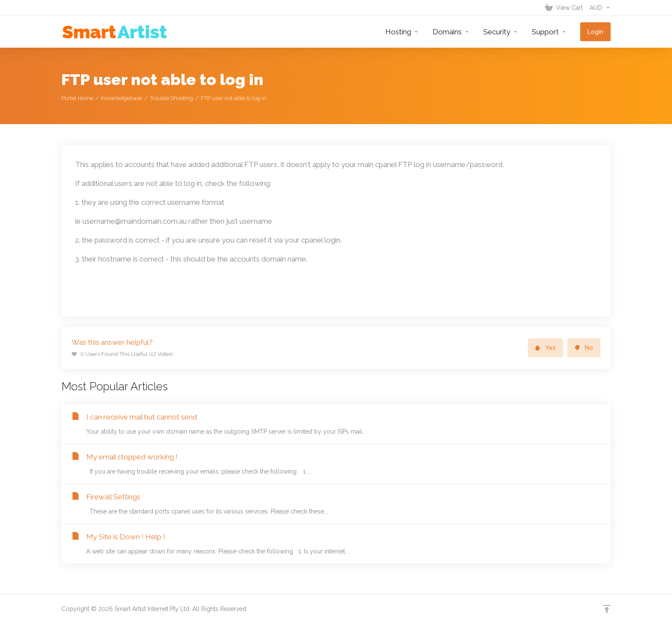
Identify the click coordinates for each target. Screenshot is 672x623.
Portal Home (77, 98)
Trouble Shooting (171, 98)
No (584, 348)
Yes (545, 348)
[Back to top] (607, 609)
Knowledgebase (121, 98)
